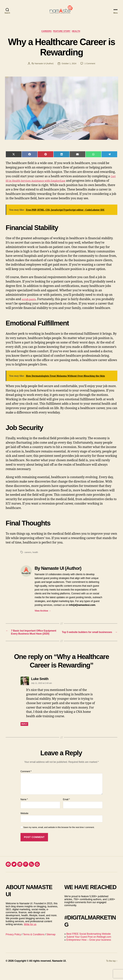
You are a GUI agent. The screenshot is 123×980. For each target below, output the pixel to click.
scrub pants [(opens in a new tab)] (30, 304)
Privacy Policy (13, 945)
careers (28, 557)
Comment (26, 782)
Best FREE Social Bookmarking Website (89, 945)
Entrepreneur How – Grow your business (89, 951)
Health (79, 36)
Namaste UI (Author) (43, 69)
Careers (45, 36)
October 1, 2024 (69, 69)
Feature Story (63, 36)
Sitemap (51, 945)
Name (24, 811)
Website (24, 824)
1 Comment (91, 69)
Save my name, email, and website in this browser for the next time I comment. (59, 838)
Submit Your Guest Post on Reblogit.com (89, 948)
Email (66, 811)
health (36, 557)
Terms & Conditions (34, 945)
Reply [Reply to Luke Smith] (24, 735)
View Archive (43, 616)
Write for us (30, 935)
